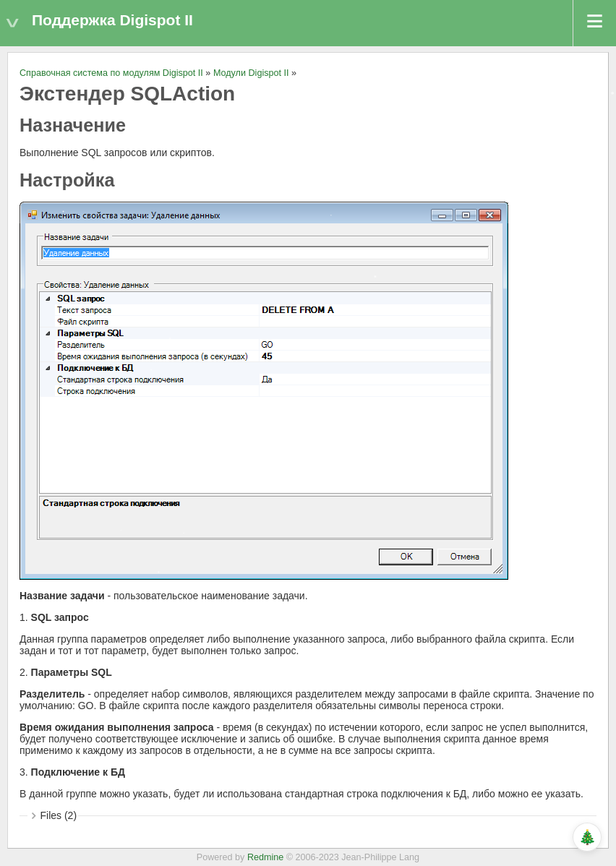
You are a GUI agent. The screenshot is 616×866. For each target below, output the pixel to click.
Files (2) (59, 815)
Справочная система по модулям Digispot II (111, 73)
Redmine (265, 857)
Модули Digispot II (251, 73)
